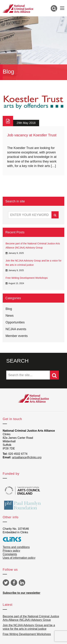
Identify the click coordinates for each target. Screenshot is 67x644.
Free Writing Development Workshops (27, 278)
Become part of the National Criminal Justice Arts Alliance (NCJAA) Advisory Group (33, 246)
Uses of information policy (19, 558)
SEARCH (17, 361)
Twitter (6, 583)
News (10, 316)
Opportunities (15, 322)
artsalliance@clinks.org (27, 457)
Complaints (10, 554)
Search (55, 215)
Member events (17, 336)
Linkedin (22, 583)
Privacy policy (11, 551)
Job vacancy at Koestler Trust (32, 135)
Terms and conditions (16, 547)
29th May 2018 (26, 123)
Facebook (14, 583)
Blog (9, 309)
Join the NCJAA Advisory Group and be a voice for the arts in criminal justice (33, 263)
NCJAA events (16, 329)
